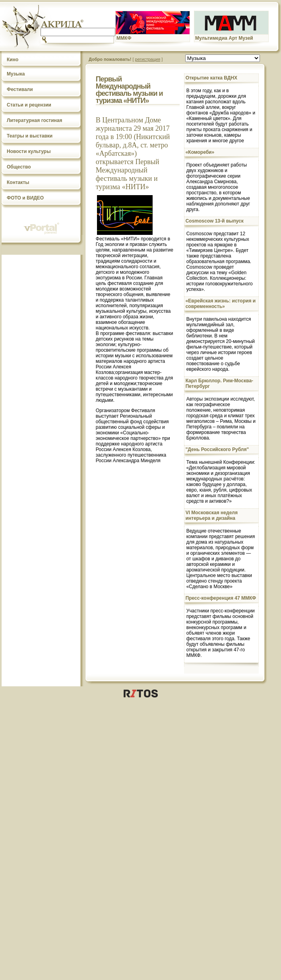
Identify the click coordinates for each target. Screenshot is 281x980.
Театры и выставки (30, 136)
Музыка (16, 74)
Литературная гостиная (35, 120)
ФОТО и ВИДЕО (25, 198)
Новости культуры (29, 151)
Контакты (18, 182)
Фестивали (20, 89)
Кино (13, 60)
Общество (19, 167)
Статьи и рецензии (29, 105)
